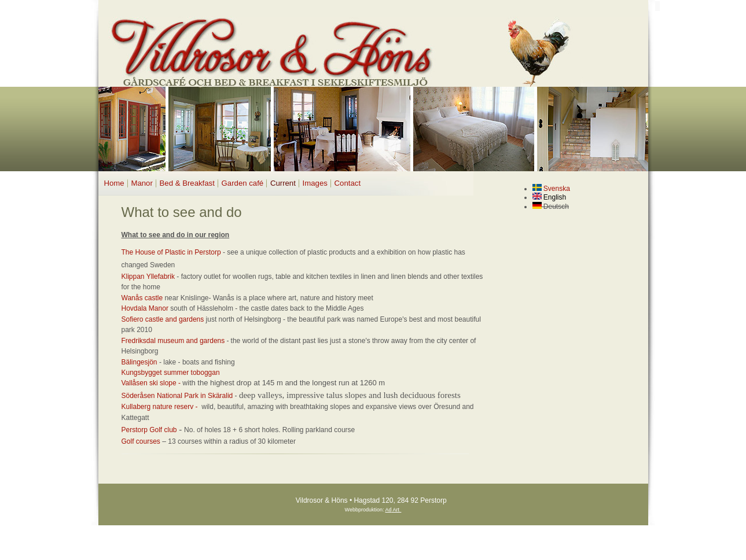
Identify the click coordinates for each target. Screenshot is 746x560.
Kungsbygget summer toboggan (171, 373)
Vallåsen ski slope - (152, 383)
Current (283, 183)
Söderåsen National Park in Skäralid (177, 396)
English (550, 197)
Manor (142, 183)
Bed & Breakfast (187, 183)
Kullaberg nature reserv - (161, 407)
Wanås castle (142, 298)
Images (315, 183)
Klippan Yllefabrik (149, 277)
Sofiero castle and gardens (163, 319)
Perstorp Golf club (149, 430)
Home (114, 183)
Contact (348, 183)
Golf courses (141, 441)
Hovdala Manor (145, 308)
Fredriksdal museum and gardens (173, 341)
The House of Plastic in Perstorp (171, 252)
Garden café (243, 183)
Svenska (551, 189)
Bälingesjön (139, 362)
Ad (389, 510)
